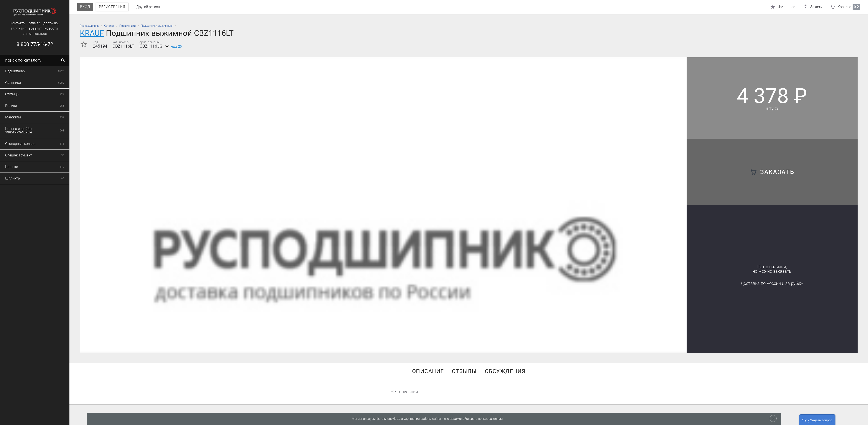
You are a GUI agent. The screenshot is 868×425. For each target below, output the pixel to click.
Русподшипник (89, 26)
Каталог (109, 26)
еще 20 (173, 46)
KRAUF (92, 33)
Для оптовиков (30, 34)
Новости (46, 29)
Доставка (46, 23)
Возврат (30, 29)
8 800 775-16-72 (29, 44)
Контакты (13, 23)
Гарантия (14, 29)
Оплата (30, 23)
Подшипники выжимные (157, 26)
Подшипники (127, 26)
